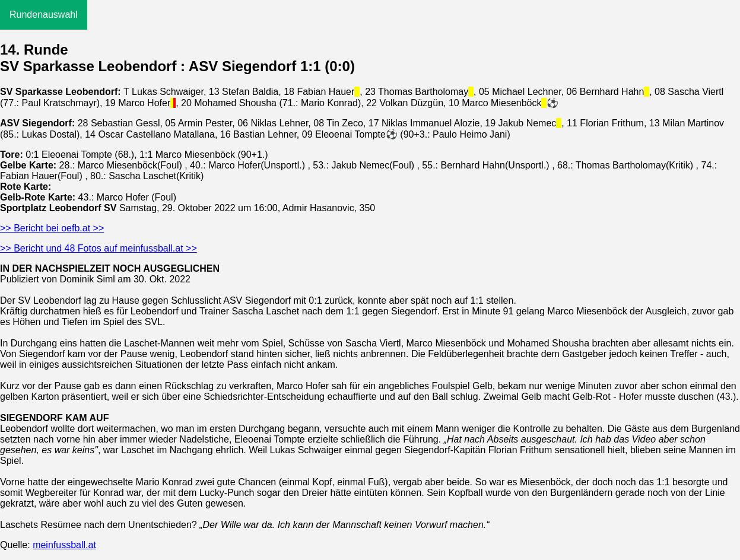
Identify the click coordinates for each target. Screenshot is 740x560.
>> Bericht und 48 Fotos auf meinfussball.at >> (99, 248)
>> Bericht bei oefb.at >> (52, 228)
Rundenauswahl (44, 15)
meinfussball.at (64, 545)
